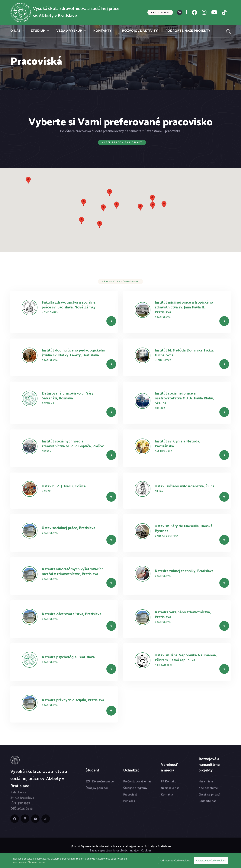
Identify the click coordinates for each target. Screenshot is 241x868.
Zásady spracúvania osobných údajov (114, 851)
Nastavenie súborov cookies (29, 862)
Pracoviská (160, 12)
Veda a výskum (69, 31)
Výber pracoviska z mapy (122, 142)
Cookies (146, 851)
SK (180, 12)
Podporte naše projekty (188, 31)
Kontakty (102, 31)
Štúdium (38, 31)
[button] (117, 205)
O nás (15, 31)
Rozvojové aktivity (140, 31)
